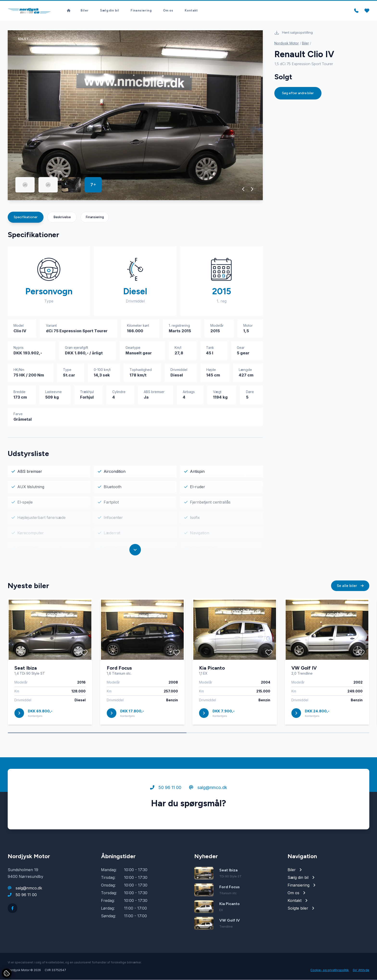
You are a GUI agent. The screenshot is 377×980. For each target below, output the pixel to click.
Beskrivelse (62, 217)
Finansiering (141, 10)
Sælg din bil (110, 10)
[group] (135, 115)
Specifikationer (26, 217)
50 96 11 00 (166, 789)
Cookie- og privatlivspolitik (330, 970)
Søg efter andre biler (298, 93)
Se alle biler (350, 587)
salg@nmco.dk (208, 789)
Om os (168, 10)
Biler (85, 10)
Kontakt (191, 10)
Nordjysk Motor (287, 43)
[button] (243, 189)
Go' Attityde (361, 970)
